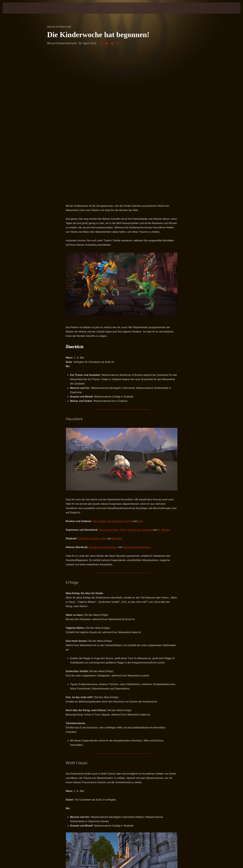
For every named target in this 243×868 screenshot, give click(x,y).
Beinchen (117, 393)
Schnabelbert (115, 375)
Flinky (123, 384)
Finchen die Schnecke (140, 384)
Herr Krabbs (99, 375)
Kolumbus (83, 393)
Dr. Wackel (163, 384)
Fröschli (128, 375)
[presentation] (14, 8)
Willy (104, 393)
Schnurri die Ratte (108, 384)
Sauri (140, 375)
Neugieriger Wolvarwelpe (137, 401)
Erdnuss (95, 393)
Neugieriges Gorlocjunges (103, 401)
